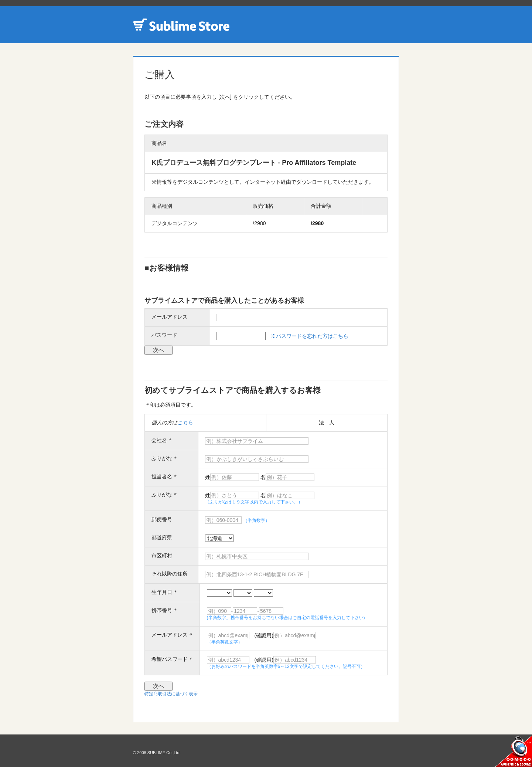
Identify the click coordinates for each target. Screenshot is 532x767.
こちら (185, 422)
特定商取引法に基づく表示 (171, 694)
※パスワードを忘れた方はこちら (310, 336)
